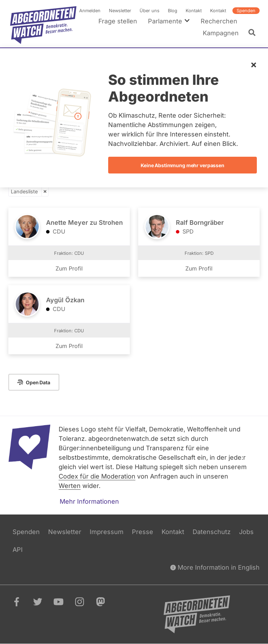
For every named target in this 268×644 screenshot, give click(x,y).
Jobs (246, 532)
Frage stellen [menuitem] (118, 21)
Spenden (246, 11)
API (18, 550)
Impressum (107, 532)
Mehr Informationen (89, 501)
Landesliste (24, 191)
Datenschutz (212, 532)
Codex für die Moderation (97, 476)
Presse (143, 532)
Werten (70, 486)
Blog (173, 11)
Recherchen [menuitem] (219, 21)
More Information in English (215, 567)
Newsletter (120, 11)
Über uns (150, 11)
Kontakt (194, 11)
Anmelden (90, 11)
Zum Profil (69, 268)
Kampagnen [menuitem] (221, 33)
